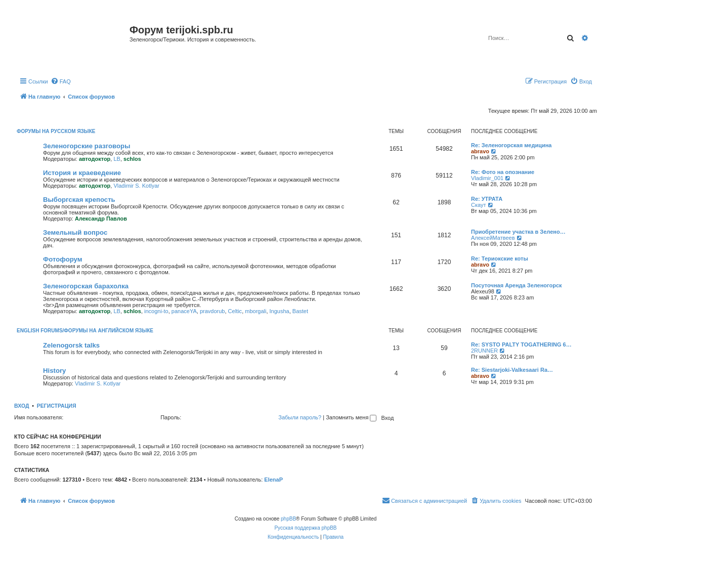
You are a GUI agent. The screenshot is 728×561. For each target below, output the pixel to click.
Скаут (479, 205)
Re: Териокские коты (500, 258)
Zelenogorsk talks (71, 345)
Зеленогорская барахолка (86, 286)
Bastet (300, 311)
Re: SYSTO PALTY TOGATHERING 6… (521, 344)
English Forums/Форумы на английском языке (85, 331)
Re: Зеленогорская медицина (511, 145)
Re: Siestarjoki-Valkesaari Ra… (512, 370)
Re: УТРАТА (487, 199)
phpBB (288, 519)
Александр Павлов (101, 219)
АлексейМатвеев (493, 238)
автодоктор (95, 159)
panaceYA (184, 311)
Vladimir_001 (487, 178)
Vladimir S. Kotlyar (136, 186)
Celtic (235, 311)
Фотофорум (63, 259)
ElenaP (273, 480)
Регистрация (57, 406)
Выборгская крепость (79, 200)
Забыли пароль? (300, 417)
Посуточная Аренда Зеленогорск (517, 285)
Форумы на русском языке (56, 131)
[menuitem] (61, 81)
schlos (132, 159)
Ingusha (280, 311)
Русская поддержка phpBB (305, 528)
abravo (480, 151)
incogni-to (156, 311)
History (54, 371)
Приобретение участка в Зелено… (518, 232)
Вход (22, 406)
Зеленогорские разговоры (87, 146)
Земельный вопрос (75, 232)
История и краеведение (82, 173)
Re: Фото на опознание (503, 172)
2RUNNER (484, 351)
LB (117, 159)
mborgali (255, 311)
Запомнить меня (351, 417)
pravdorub (212, 311)
